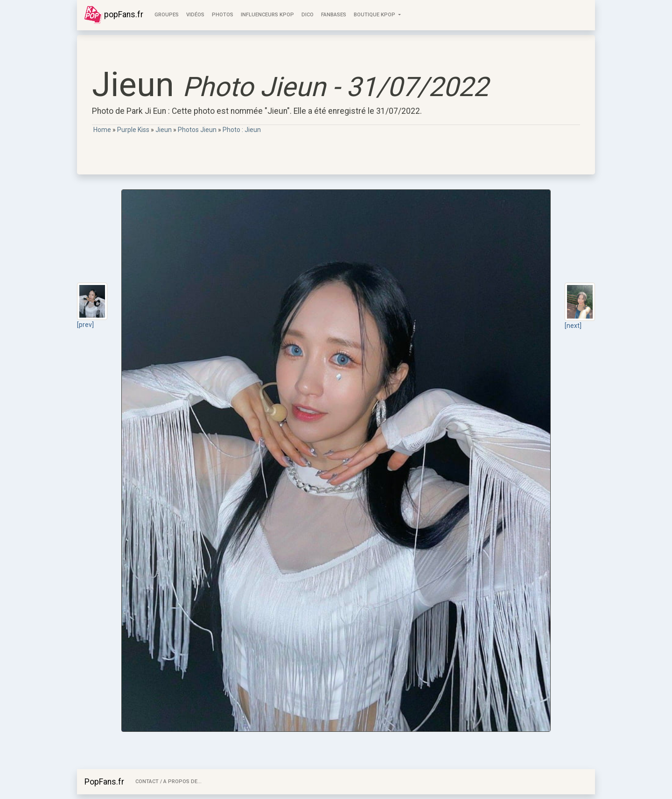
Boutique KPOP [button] (375, 15)
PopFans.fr (104, 782)
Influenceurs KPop (267, 15)
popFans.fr (114, 15)
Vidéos (195, 15)
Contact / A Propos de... (168, 782)
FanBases (334, 15)
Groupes (167, 15)
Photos (223, 15)
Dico (308, 15)
